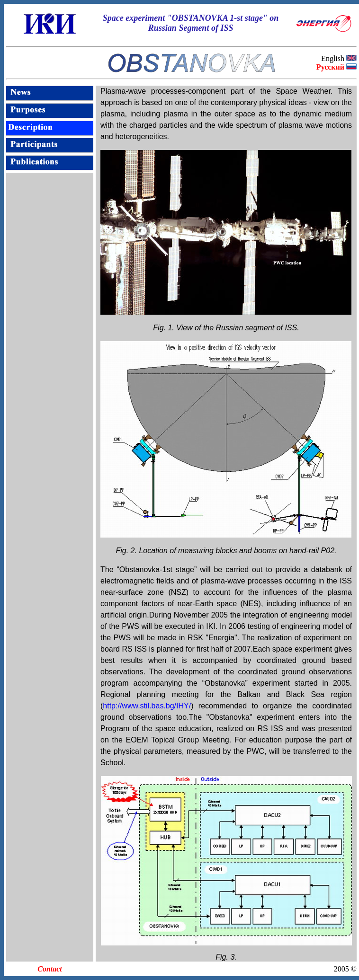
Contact (50, 969)
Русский (330, 67)
